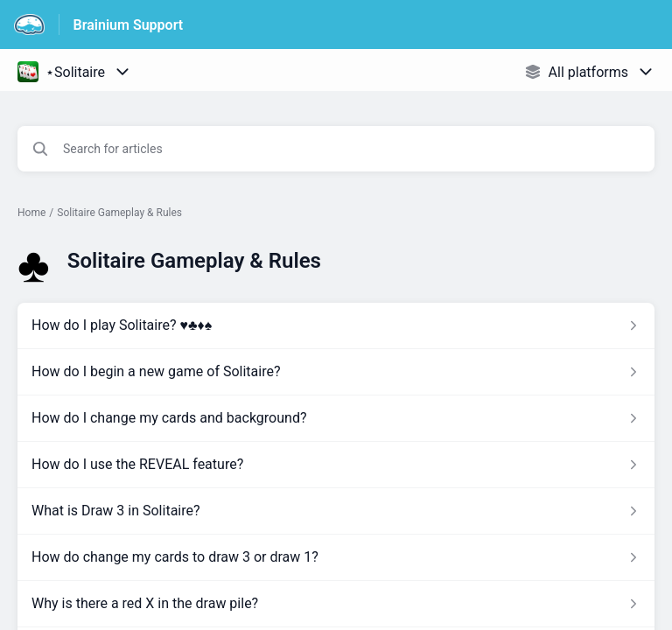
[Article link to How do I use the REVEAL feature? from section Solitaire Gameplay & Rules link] (336, 465)
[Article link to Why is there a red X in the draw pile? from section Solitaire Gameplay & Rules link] (336, 604)
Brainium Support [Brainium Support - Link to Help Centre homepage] (129, 25)
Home (31, 213)
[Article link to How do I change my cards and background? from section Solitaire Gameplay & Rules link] (336, 418)
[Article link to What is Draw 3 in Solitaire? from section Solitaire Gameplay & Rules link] (336, 511)
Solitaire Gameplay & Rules (119, 213)
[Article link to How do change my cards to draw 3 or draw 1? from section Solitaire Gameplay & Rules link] (336, 557)
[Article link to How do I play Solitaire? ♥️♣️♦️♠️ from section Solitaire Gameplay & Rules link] (336, 325)
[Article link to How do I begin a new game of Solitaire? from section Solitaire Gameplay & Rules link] (336, 372)
